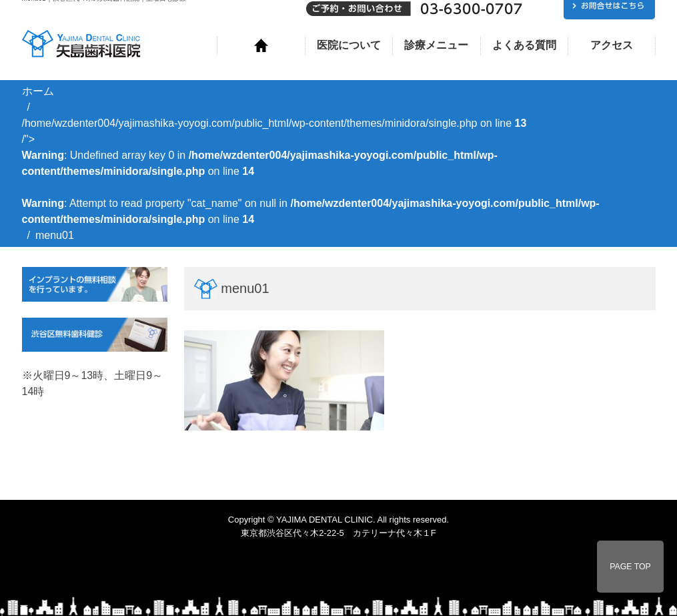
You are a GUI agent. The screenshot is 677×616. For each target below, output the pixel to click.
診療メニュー (436, 45)
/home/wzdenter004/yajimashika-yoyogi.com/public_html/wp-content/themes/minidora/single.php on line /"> (311, 171)
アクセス (612, 45)
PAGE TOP (630, 567)
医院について (349, 45)
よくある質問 (524, 45)
